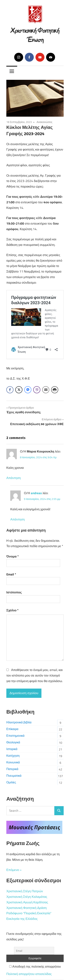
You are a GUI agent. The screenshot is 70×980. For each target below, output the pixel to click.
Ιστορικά (12, 749)
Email (11, 574)
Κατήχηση (13, 756)
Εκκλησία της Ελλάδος (22, 919)
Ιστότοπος (14, 592)
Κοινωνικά (13, 762)
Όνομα (13, 556)
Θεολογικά (13, 742)
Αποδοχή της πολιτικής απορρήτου (35, 966)
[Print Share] (55, 390)
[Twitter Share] (19, 390)
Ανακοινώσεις (45, 122)
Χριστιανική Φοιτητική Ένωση (35, 34)
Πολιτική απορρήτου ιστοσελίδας (29, 974)
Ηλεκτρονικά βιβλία (19, 722)
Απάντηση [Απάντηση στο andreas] (17, 519)
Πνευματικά (14, 776)
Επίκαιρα (12, 729)
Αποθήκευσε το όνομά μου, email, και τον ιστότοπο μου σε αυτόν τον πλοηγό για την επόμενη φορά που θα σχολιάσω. (35, 675)
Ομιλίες (11, 782)
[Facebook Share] (10, 390)
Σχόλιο (12, 610)
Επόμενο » (14, 870)
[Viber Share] (37, 390)
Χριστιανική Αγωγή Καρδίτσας (27, 902)
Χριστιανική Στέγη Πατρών (25, 891)
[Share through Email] (46, 390)
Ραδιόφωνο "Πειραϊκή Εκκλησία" (29, 913)
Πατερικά (12, 769)
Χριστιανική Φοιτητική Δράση (27, 908)
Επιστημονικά (15, 736)
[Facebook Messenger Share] (28, 390)
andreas (36, 493)
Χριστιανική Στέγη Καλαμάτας (27, 897)
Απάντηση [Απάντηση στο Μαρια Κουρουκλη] (14, 478)
